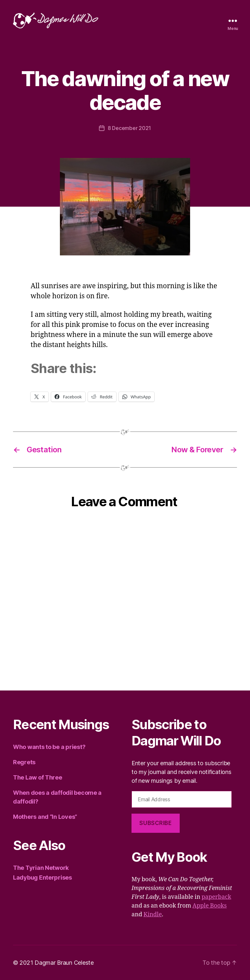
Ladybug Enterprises (42, 877)
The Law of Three (38, 777)
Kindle (153, 915)
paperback (216, 897)
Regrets (24, 762)
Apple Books (209, 906)
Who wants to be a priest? (49, 747)
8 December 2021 (129, 128)
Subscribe (155, 823)
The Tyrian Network (41, 868)
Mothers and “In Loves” (45, 817)
